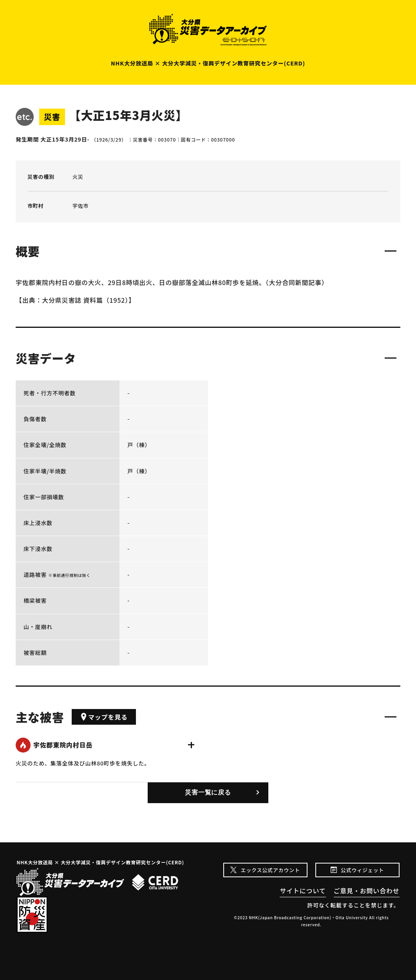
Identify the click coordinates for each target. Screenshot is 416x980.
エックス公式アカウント (270, 870)
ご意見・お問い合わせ (367, 891)
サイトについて (303, 891)
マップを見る (104, 717)
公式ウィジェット (362, 870)
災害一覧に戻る (208, 792)
